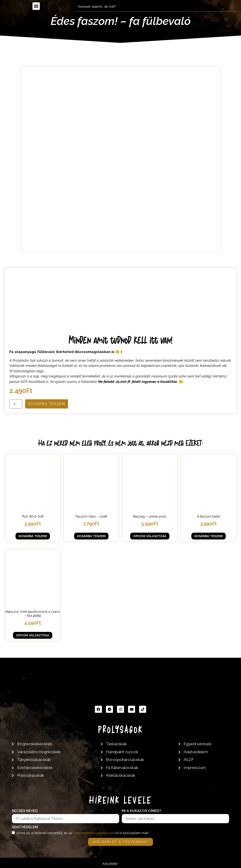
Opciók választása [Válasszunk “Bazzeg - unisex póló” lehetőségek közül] (150, 536)
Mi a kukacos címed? (141, 811)
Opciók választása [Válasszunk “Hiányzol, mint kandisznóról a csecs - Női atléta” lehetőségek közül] (33, 635)
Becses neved (25, 811)
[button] (36, 6)
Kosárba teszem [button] (33, 536)
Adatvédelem (25, 827)
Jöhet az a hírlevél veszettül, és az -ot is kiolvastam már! (82, 833)
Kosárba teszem (47, 404)
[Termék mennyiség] (16, 404)
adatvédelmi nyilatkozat (94, 833)
